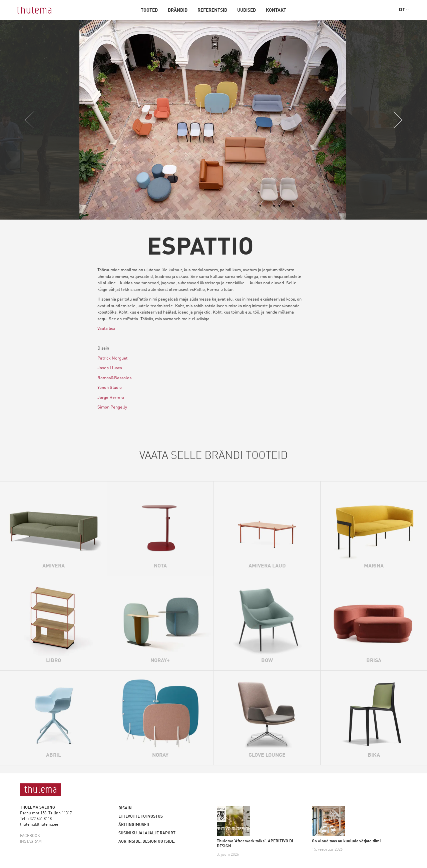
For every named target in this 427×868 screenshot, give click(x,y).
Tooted (149, 10)
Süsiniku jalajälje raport (147, 833)
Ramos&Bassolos (114, 378)
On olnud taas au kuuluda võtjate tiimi (346, 841)
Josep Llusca (110, 368)
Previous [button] (30, 120)
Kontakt (276, 10)
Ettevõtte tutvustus (141, 817)
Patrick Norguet (112, 359)
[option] (213, 120)
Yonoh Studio (110, 388)
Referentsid (212, 10)
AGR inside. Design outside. (147, 842)
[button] (404, 10)
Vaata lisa (106, 329)
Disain (125, 808)
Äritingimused (134, 825)
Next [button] (397, 120)
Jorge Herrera (111, 398)
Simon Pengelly (112, 408)
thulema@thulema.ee (39, 825)
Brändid (178, 10)
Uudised (247, 10)
